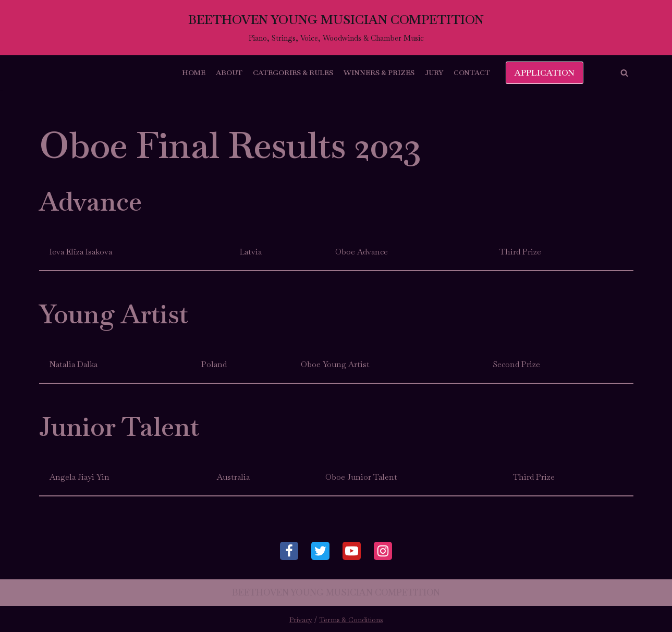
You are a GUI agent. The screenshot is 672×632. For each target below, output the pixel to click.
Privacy (301, 620)
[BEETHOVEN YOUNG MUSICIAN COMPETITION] (336, 28)
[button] (624, 73)
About (229, 72)
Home (194, 72)
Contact (472, 72)
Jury (434, 72)
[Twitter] (320, 551)
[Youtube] (352, 551)
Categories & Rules (293, 72)
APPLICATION (545, 73)
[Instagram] (383, 551)
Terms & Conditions (351, 620)
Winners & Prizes (379, 72)
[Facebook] (289, 551)
